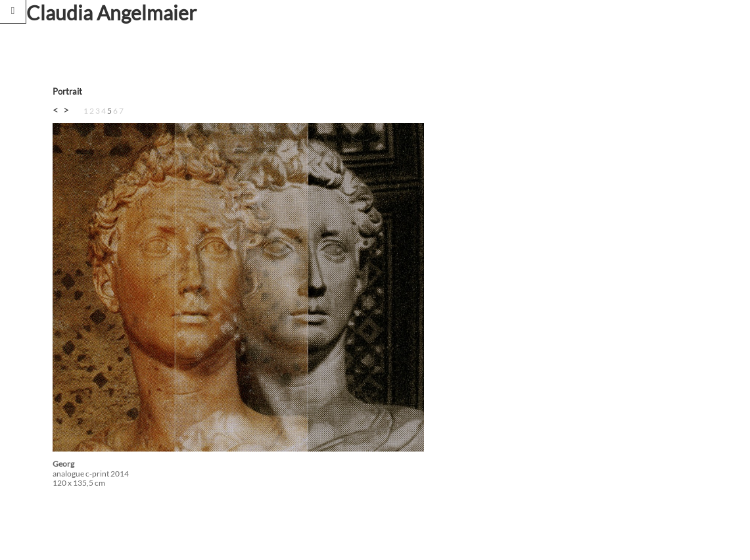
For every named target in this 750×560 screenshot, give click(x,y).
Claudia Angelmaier (111, 12)
